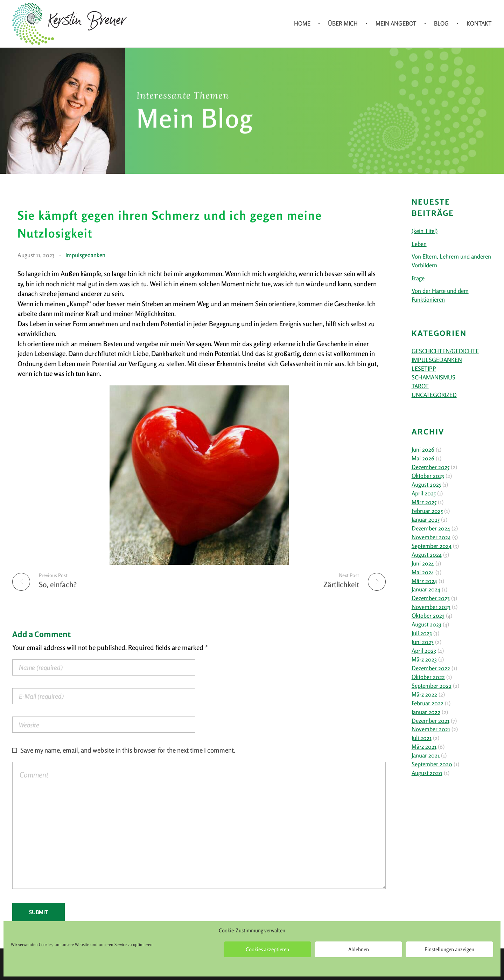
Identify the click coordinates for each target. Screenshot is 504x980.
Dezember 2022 (431, 668)
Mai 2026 (423, 458)
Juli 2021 (422, 738)
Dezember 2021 (430, 721)
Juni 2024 (423, 563)
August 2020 (427, 773)
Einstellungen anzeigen (449, 949)
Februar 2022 (428, 703)
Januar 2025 (426, 520)
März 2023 (424, 659)
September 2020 (432, 764)
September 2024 (432, 546)
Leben (419, 244)
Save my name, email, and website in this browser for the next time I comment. (128, 750)
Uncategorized (434, 395)
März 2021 (424, 747)
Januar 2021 (426, 755)
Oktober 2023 (428, 616)
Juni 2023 (423, 642)
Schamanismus (433, 377)
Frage (418, 278)
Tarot (420, 386)
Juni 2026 (423, 450)
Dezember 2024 (431, 528)
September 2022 (432, 686)
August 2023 (426, 624)
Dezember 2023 (431, 598)
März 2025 (424, 502)
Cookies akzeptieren (267, 949)
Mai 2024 (423, 572)
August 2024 (427, 555)
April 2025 (424, 493)
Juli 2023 (422, 633)
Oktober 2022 (428, 677)
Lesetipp (424, 369)
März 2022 (424, 694)
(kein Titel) (425, 231)
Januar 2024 (426, 589)
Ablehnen (359, 949)
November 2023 (431, 607)
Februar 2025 (427, 511)
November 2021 (431, 729)
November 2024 (431, 537)
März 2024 (424, 581)
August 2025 (426, 485)
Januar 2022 (426, 712)
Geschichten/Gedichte (445, 351)
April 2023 (424, 651)
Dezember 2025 (430, 467)
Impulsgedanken (85, 255)
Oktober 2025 (428, 476)
